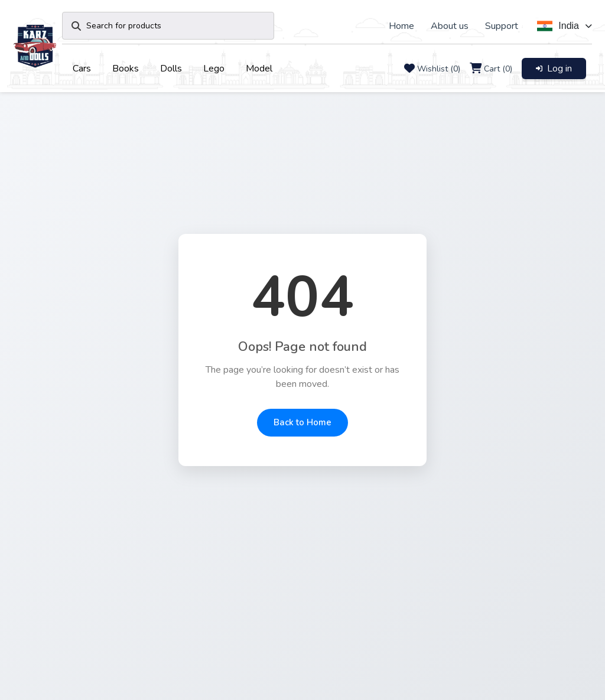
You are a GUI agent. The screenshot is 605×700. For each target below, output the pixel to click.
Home (401, 26)
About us (450, 26)
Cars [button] (82, 69)
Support (502, 26)
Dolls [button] (171, 69)
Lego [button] (214, 69)
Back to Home (302, 422)
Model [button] (259, 69)
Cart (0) (498, 69)
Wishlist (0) (439, 69)
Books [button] (126, 69)
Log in (554, 69)
